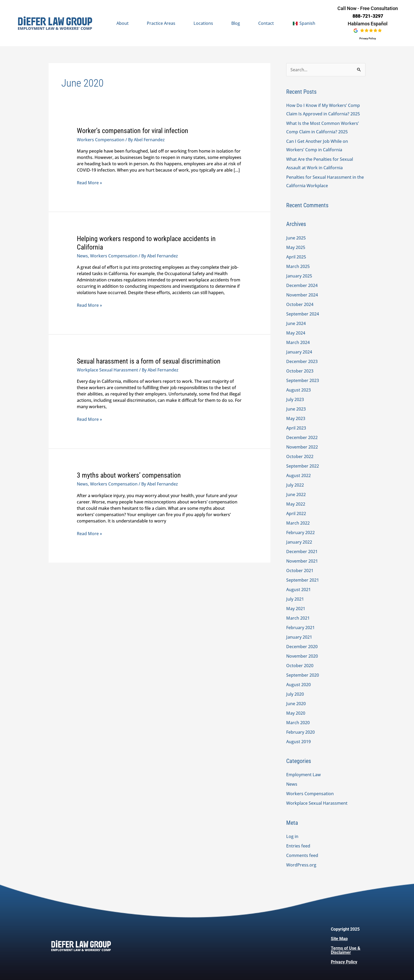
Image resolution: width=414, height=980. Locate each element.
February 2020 (300, 732)
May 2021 (296, 609)
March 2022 (298, 523)
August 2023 (298, 390)
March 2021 (298, 618)
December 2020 (302, 647)
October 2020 (300, 666)
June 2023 (296, 409)
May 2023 (296, 418)
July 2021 (295, 599)
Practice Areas (161, 23)
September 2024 (303, 314)
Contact (266, 23)
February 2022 (300, 533)
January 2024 (299, 352)
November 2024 (302, 295)
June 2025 (296, 238)
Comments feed (302, 855)
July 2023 (295, 399)
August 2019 (298, 742)
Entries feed (298, 846)
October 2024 (300, 304)
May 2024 (296, 333)
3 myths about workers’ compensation (129, 475)
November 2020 (302, 656)
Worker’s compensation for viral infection (133, 131)
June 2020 (296, 704)
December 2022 (302, 437)
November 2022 (302, 447)
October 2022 (300, 456)
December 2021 (302, 552)
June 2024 (296, 323)
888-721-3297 (368, 16)
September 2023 (303, 380)
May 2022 (296, 504)
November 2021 (302, 561)
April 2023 (296, 428)
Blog (236, 23)
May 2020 (296, 713)
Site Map (339, 939)
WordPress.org (301, 865)
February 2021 (300, 628)
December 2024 (302, 285)
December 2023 (302, 361)
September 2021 (303, 580)
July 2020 (295, 694)
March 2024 (298, 342)
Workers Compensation (101, 140)
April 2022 (296, 513)
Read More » (89, 183)
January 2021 (299, 637)
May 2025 (296, 247)
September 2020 (303, 675)
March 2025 (298, 266)
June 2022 (296, 494)
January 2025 (299, 276)
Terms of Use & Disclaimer (346, 950)
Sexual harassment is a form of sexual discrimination (149, 361)
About (123, 23)
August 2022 (298, 475)
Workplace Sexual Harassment (107, 370)
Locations (203, 23)
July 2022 (295, 485)
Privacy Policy (368, 38)
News (82, 256)
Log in (292, 836)
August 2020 (298, 685)
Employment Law (304, 775)
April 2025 (296, 257)
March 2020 (298, 723)
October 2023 (300, 371)
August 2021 (298, 590)
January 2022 (299, 542)
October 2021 (300, 571)
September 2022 (303, 466)
